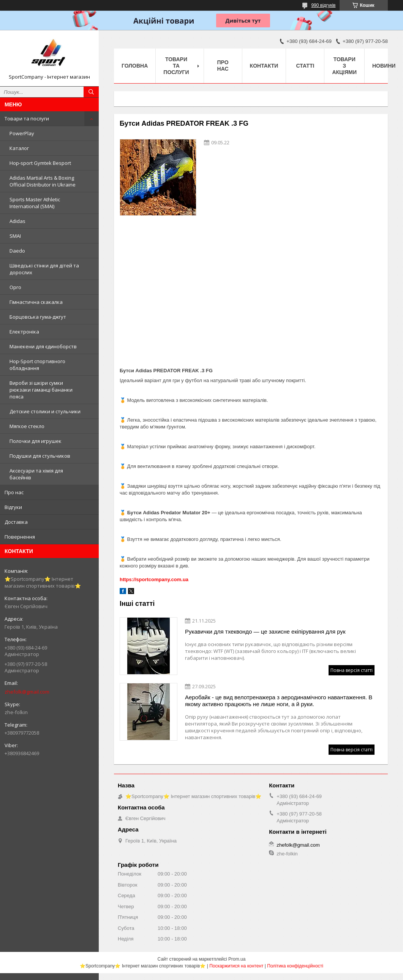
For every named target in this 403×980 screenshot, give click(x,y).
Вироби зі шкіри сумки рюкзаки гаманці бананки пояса (41, 390)
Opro (15, 287)
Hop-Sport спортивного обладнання (37, 365)
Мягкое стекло (27, 426)
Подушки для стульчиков (40, 456)
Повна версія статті (352, 670)
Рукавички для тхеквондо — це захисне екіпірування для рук (265, 631)
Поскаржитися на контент (236, 966)
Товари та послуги (27, 119)
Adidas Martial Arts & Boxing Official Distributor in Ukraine (43, 181)
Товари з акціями (344, 66)
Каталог (19, 148)
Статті (305, 66)
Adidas (17, 221)
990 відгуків (323, 5)
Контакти (264, 66)
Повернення (20, 537)
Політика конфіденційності (295, 966)
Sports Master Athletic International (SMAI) (35, 203)
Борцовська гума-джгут (38, 317)
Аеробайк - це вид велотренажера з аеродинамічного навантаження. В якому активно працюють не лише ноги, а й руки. (279, 701)
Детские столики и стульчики (45, 411)
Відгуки (13, 507)
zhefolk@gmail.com (27, 692)
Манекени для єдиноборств (43, 346)
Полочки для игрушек (36, 441)
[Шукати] (91, 92)
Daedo (17, 251)
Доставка (16, 522)
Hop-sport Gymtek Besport (40, 163)
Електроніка (24, 332)
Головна (135, 66)
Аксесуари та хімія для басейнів (36, 474)
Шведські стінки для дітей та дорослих (44, 269)
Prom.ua (237, 959)
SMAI (15, 236)
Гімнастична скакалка (36, 302)
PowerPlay (22, 133)
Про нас (14, 492)
